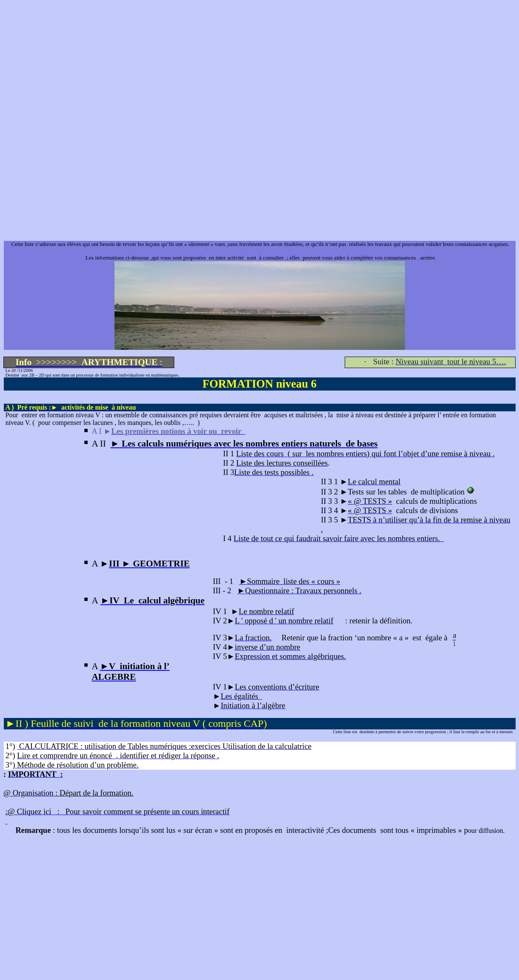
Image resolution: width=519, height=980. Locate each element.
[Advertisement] (258, 63)
